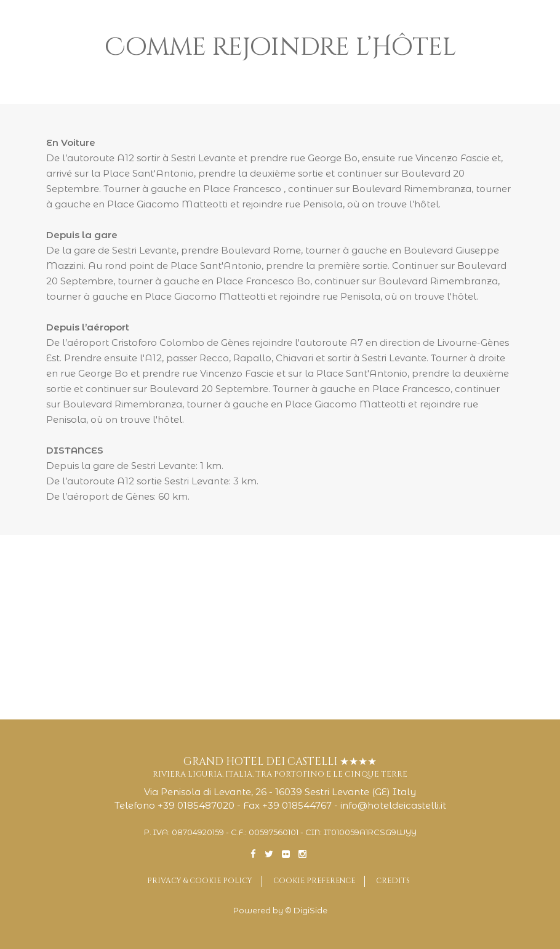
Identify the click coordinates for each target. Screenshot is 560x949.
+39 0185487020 (196, 805)
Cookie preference (314, 881)
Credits (393, 881)
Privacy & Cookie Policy (200, 881)
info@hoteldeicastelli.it (393, 805)
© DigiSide (306, 911)
